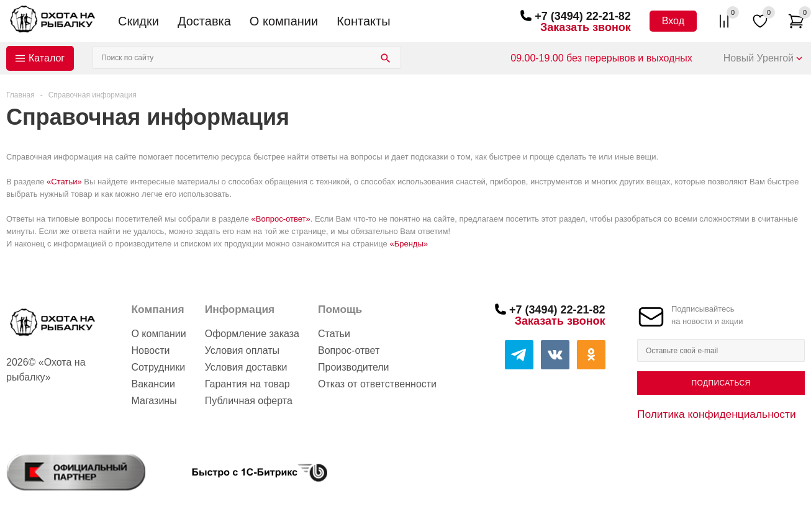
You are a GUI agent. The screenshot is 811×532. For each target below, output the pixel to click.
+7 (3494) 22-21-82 (583, 16)
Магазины (154, 401)
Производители (354, 367)
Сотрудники (158, 367)
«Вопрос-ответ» (281, 219)
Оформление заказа (252, 334)
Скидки (138, 21)
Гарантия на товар (247, 384)
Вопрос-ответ (349, 350)
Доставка (204, 21)
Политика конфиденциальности (717, 414)
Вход (673, 21)
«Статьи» (64, 182)
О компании (284, 21)
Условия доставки (246, 367)
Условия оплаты (242, 350)
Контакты (363, 21)
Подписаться (721, 383)
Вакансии (153, 384)
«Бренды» (409, 244)
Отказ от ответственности (377, 384)
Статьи (334, 334)
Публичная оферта (249, 401)
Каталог (47, 58)
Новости (150, 350)
